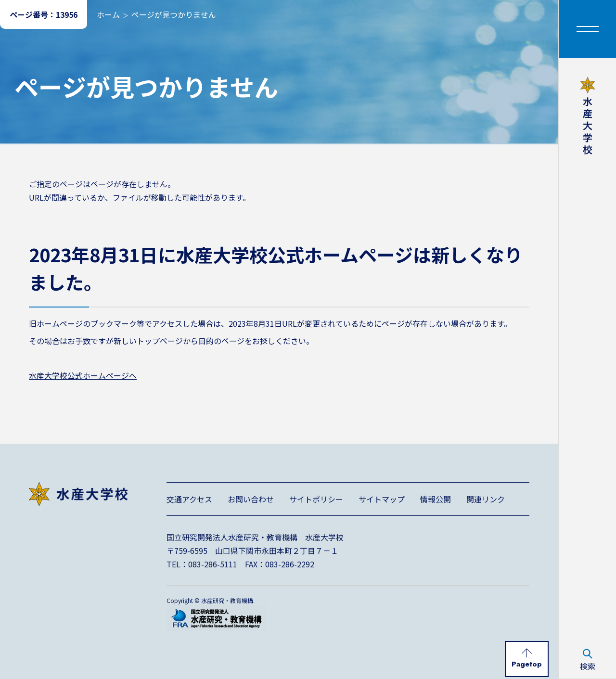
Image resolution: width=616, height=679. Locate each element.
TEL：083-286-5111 (202, 564)
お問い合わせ (251, 499)
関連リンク (486, 499)
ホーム (108, 14)
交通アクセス (189, 499)
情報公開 (436, 499)
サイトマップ (382, 499)
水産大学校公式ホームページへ (83, 375)
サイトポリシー (316, 499)
